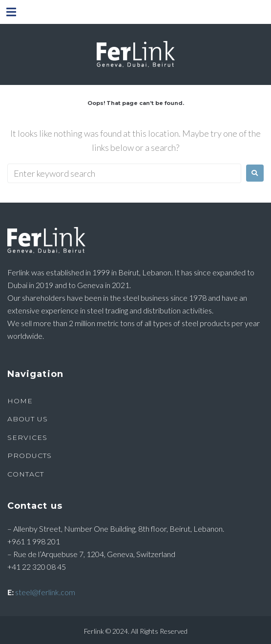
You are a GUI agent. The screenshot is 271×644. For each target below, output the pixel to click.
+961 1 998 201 (34, 541)
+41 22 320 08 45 (37, 567)
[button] (11, 12)
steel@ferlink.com (45, 592)
